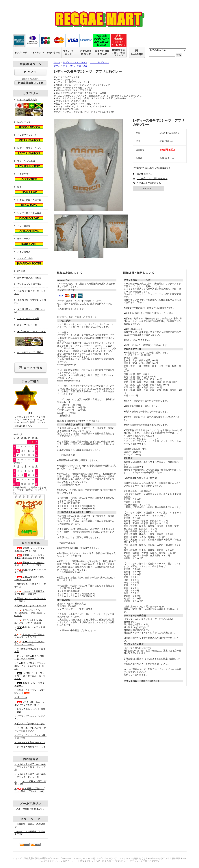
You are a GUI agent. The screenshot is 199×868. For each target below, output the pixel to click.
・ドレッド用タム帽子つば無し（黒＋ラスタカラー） (30, 657)
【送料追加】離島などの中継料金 (140, 478)
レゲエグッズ (30, 125)
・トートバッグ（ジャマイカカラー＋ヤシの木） (29, 636)
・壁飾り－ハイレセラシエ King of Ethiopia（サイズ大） (30, 557)
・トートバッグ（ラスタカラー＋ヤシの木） (29, 643)
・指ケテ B (21, 697)
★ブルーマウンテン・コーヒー (30, 339)
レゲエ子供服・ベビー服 (30, 203)
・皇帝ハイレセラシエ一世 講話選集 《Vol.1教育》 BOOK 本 (30, 613)
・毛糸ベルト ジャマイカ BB (30, 606)
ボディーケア (30, 242)
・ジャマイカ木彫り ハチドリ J (30, 747)
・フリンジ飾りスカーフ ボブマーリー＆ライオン (31, 703)
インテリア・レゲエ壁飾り (30, 352)
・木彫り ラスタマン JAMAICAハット (30, 692)
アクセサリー (30, 177)
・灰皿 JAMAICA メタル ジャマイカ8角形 (30, 578)
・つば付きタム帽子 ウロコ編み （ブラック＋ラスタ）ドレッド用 (30, 767)
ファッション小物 (30, 164)
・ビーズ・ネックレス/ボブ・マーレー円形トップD (30, 729)
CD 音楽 (21, 271)
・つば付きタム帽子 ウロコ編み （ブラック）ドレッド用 (30, 776)
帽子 (30, 190)
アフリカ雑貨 (30, 229)
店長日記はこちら (23, 426)
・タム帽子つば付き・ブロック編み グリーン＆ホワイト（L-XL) (30, 666)
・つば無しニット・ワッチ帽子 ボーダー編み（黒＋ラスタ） (30, 676)
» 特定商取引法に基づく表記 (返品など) (152, 168)
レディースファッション (30, 151)
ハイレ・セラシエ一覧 (28, 319)
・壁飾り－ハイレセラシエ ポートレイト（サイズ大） (29, 564)
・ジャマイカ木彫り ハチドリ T (30, 743)
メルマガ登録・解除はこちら (30, 809)
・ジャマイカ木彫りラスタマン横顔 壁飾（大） (29, 593)
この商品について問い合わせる (152, 179)
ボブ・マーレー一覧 (27, 325)
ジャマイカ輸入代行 (30, 108)
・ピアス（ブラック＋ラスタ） (30, 724)
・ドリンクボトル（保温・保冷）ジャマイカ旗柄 (28, 622)
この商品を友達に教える (149, 183)
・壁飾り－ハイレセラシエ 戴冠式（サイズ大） (29, 549)
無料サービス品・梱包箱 (29, 278)
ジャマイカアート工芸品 (30, 216)
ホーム (57, 62)
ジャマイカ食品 (30, 262)
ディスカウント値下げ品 (29, 284)
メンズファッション (30, 138)
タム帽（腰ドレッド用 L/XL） (30, 311)
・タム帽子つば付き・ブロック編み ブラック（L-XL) (29, 790)
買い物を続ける (144, 174)
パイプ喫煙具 (24, 252)
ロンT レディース (100, 62)
